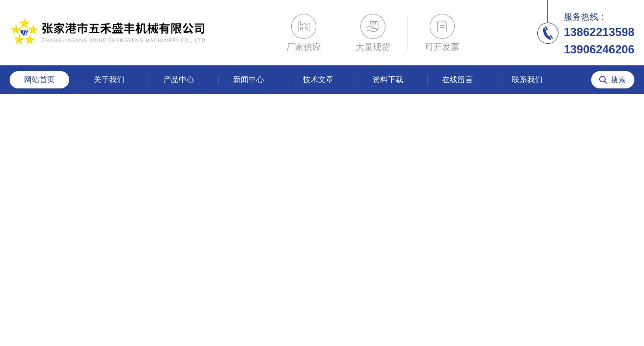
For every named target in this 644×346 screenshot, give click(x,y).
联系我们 (527, 80)
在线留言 (458, 80)
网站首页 (39, 80)
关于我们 (109, 80)
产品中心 (179, 80)
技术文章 (318, 80)
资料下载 (388, 80)
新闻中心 (248, 80)
